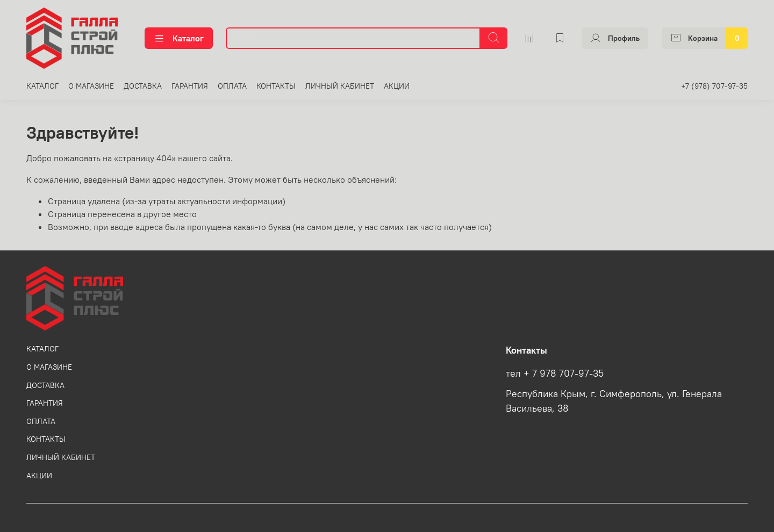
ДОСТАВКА (143, 86)
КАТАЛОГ (42, 86)
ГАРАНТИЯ (190, 86)
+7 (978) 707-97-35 (714, 86)
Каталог (179, 38)
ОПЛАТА (232, 86)
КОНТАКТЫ (276, 86)
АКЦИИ (397, 86)
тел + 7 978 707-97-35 (555, 373)
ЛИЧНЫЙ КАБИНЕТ (340, 86)
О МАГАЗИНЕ (91, 86)
